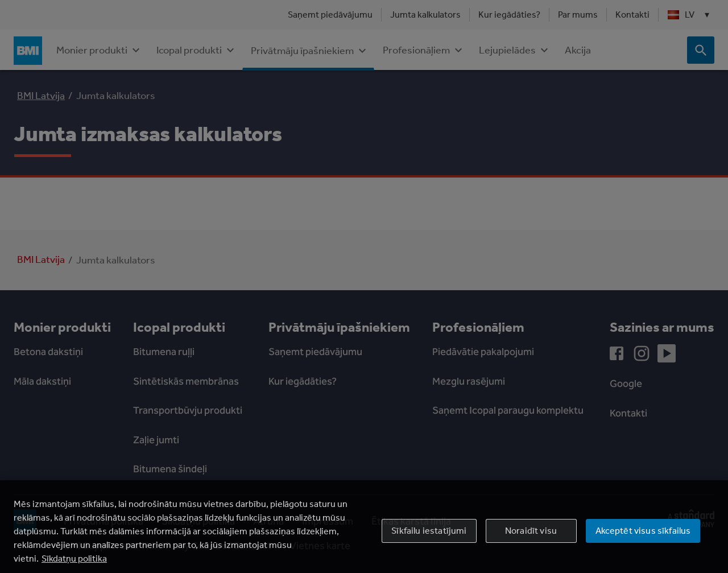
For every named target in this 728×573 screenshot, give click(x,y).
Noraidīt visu (531, 543)
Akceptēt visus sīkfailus (643, 543)
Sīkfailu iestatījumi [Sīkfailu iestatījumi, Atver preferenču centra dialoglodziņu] (429, 543)
